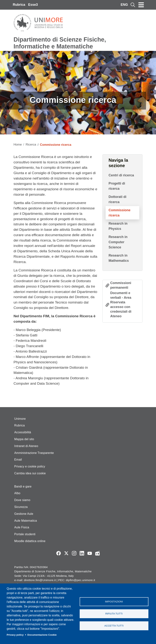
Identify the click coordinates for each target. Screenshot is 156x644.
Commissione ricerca (120, 213)
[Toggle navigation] (141, 5)
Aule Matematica (26, 521)
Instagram (74, 553)
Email (18, 460)
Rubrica (19, 5)
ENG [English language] (124, 5)
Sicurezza (21, 507)
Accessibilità (23, 432)
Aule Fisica (22, 527)
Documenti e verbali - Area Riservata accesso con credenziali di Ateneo (121, 305)
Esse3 (33, 5)
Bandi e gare (23, 486)
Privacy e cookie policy (30, 466)
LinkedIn (82, 553)
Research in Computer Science (118, 242)
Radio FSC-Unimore (97, 553)
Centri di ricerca (121, 175)
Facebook (59, 553)
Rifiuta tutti (114, 614)
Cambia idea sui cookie (30, 473)
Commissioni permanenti (121, 285)
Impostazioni (114, 602)
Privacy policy (15, 635)
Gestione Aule (24, 514)
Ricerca (31, 145)
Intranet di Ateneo (26, 446)
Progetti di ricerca (117, 186)
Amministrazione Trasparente (34, 453)
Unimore (20, 419)
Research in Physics (118, 226)
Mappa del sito (24, 439)
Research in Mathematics (119, 258)
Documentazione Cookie (42, 635)
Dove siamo (22, 500)
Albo (17, 493)
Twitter (66, 553)
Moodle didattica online (30, 541)
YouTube (90, 553)
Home (18, 145)
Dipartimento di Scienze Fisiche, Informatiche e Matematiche (60, 43)
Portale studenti (25, 534)
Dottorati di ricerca (117, 199)
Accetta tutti (114, 626)
